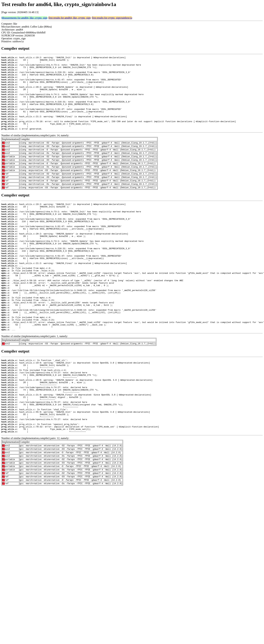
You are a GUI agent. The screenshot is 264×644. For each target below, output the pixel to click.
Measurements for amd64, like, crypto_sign (24, 18)
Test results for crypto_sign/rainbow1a (112, 18)
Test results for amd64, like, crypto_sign (69, 18)
